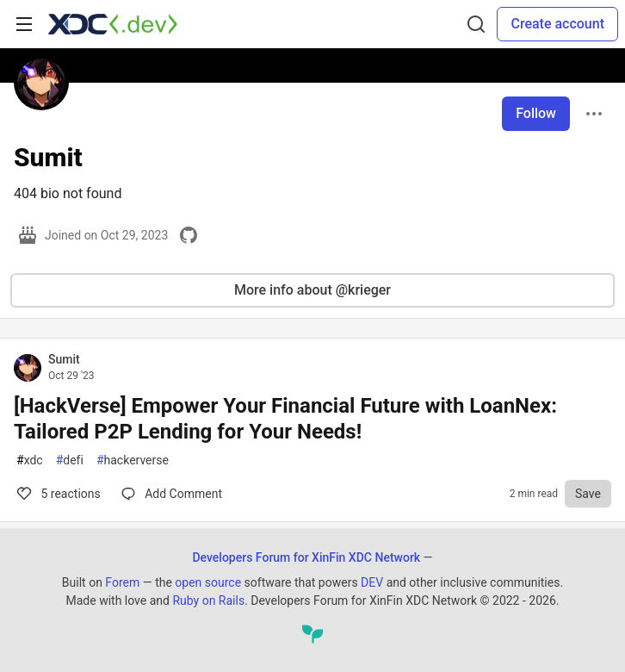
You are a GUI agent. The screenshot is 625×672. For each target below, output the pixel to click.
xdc (30, 460)
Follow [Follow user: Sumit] (536, 113)
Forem (122, 582)
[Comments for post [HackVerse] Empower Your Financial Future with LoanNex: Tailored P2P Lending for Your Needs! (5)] (172, 494)
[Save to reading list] (588, 494)
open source (208, 582)
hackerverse (133, 460)
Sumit (64, 359)
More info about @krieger (312, 290)
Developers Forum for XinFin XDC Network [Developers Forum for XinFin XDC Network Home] (306, 557)
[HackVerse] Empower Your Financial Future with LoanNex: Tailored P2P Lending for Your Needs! (285, 419)
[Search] (476, 24)
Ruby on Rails (208, 600)
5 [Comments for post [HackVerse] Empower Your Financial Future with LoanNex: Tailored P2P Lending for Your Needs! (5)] (57, 494)
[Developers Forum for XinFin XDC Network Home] (113, 24)
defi (70, 460)
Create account (557, 24)
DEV (372, 582)
